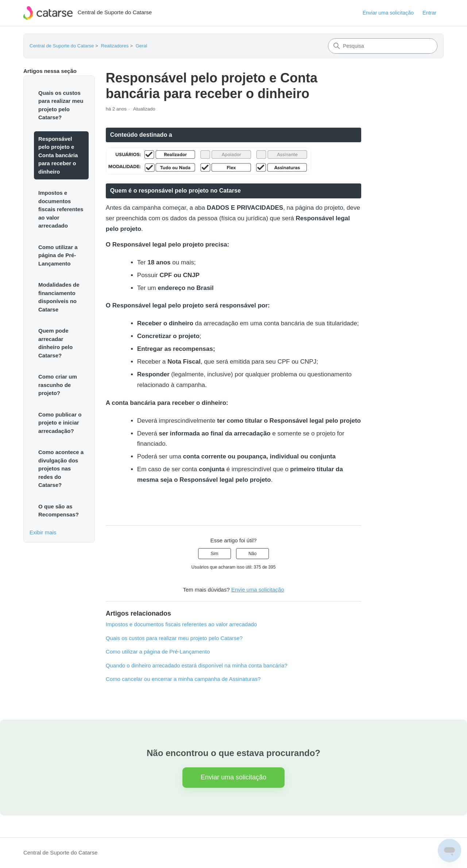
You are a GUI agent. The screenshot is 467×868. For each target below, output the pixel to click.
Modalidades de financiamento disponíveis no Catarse (59, 297)
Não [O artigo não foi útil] (252, 554)
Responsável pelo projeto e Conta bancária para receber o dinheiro (58, 155)
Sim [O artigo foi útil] (215, 554)
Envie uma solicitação (258, 590)
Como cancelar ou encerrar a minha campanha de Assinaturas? (183, 679)
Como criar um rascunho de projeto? (58, 385)
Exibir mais (43, 532)
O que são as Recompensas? (59, 511)
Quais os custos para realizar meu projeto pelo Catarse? (61, 105)
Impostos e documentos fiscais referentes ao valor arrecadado (61, 209)
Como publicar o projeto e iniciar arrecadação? (60, 423)
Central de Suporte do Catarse (62, 46)
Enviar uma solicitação (388, 13)
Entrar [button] (429, 13)
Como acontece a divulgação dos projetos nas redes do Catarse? (61, 468)
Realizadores (115, 46)
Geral (142, 46)
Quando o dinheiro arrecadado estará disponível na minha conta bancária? (197, 665)
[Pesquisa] (383, 46)
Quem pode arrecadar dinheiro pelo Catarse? (55, 343)
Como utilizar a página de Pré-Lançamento (58, 255)
